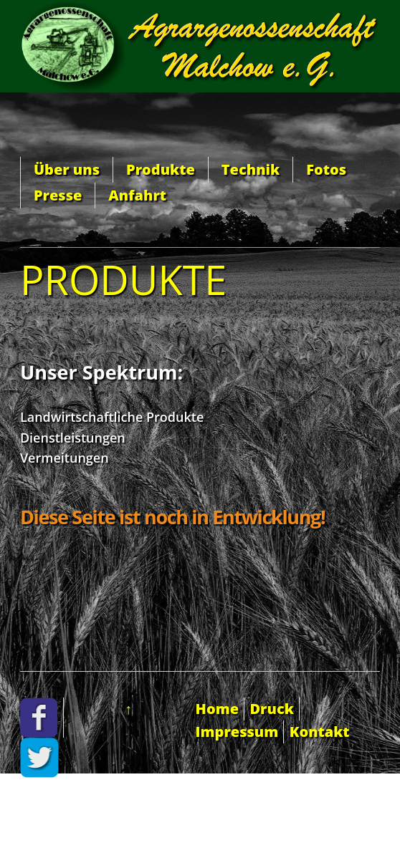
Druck (271, 709)
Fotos (326, 169)
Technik (251, 169)
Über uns (67, 169)
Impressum (237, 732)
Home (217, 709)
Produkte (161, 169)
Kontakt (320, 732)
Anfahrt (137, 195)
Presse (58, 195)
